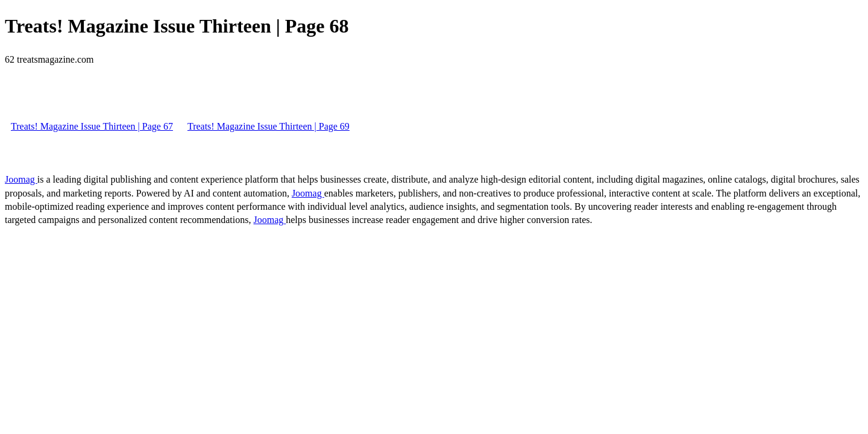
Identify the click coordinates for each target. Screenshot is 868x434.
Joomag (21, 179)
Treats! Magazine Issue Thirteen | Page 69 (269, 126)
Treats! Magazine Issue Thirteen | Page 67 (92, 126)
